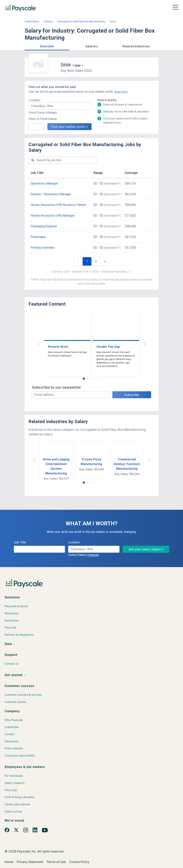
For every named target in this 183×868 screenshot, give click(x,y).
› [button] (145, 344)
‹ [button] (39, 344)
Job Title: (20, 542)
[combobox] (60, 106)
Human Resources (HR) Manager (53, 216)
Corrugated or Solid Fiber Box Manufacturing (81, 22)
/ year (77, 65)
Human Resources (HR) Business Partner (58, 205)
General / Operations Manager (51, 194)
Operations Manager (44, 183)
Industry (48, 22)
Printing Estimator (43, 248)
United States (32, 22)
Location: (35, 100)
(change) (51, 112)
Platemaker (38, 237)
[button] (47, 46)
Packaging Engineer (44, 226)
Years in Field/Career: (43, 119)
